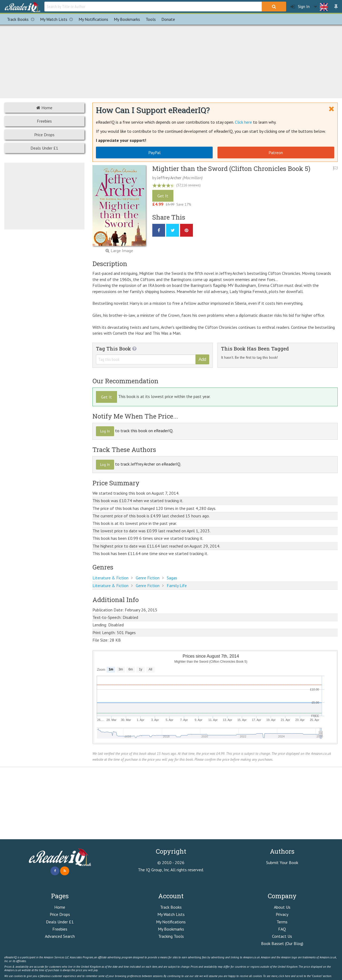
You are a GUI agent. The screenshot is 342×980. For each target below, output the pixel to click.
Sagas (172, 578)
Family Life (177, 585)
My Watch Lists (58, 19)
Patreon (276, 153)
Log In (105, 431)
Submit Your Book (282, 862)
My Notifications (171, 922)
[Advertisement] (171, 61)
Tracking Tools (171, 936)
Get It (163, 196)
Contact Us (282, 936)
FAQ (282, 929)
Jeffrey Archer (169, 178)
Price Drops (44, 135)
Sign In (300, 7)
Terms (282, 922)
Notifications (93, 19)
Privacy (282, 914)
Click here (243, 122)
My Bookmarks (171, 929)
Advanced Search (60, 936)
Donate (168, 19)
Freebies (44, 121)
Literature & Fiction (110, 578)
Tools (151, 19)
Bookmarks (127, 19)
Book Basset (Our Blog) (282, 943)
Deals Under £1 (44, 148)
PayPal (154, 153)
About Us (282, 907)
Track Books (22, 19)
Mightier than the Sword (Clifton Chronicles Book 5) (231, 169)
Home (44, 108)
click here (284, 976)
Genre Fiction (148, 578)
